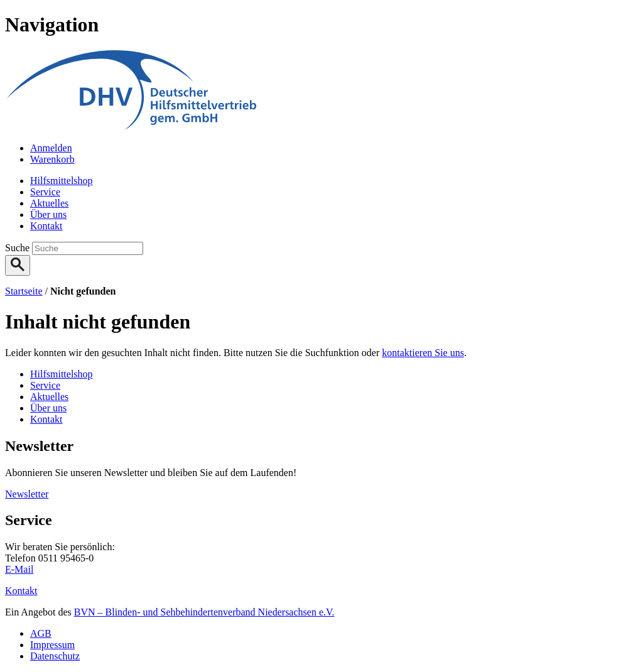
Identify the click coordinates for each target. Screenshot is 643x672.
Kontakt (21, 591)
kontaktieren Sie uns (423, 353)
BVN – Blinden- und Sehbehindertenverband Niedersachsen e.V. (204, 612)
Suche (19, 248)
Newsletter (27, 494)
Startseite (24, 291)
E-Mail (19, 569)
